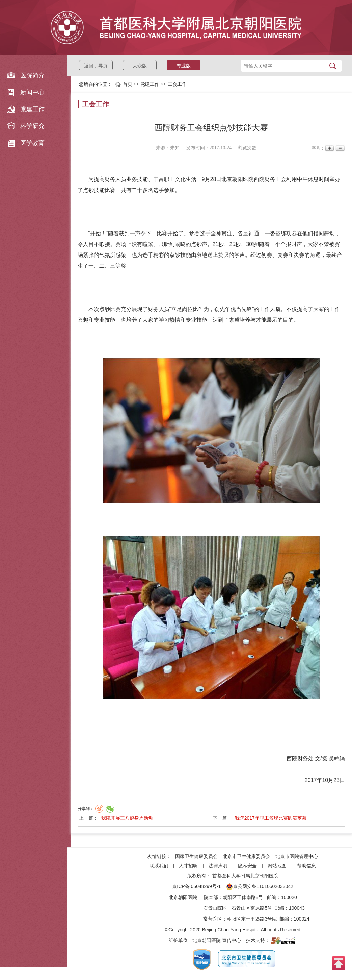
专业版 (184, 66)
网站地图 (277, 866)
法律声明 (218, 866)
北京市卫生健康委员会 (246, 856)
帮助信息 (306, 866)
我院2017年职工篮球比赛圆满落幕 (271, 818)
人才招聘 (188, 866)
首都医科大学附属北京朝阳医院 (245, 876)
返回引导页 (96, 66)
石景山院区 (215, 908)
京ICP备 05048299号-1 (196, 886)
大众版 (140, 66)
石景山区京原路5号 (252, 908)
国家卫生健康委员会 (196, 856)
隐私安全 (247, 866)
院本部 (211, 897)
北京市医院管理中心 (297, 856)
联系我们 (159, 866)
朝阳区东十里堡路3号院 (252, 919)
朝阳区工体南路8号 (243, 897)
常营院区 (213, 919)
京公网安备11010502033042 (260, 886)
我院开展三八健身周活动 (127, 818)
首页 (128, 84)
